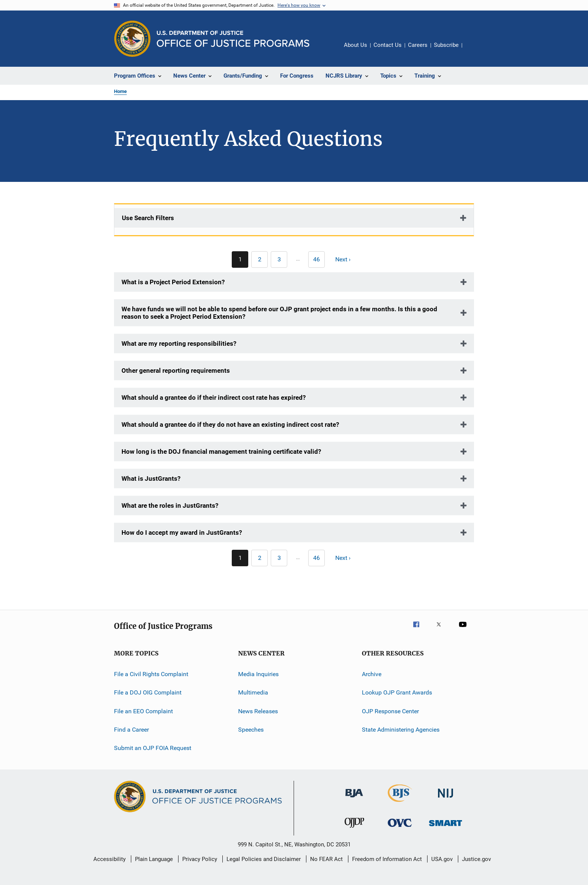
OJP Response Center (390, 711)
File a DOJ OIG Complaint (148, 692)
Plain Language (154, 859)
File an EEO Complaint (143, 711)
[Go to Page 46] (316, 259)
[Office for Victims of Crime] (400, 828)
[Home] (233, 39)
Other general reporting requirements (176, 370)
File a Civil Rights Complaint (151, 674)
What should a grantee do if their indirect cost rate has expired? (214, 397)
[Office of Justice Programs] (132, 39)
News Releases (258, 711)
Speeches (251, 730)
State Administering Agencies (401, 730)
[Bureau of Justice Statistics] (400, 803)
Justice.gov (476, 859)
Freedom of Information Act (387, 859)
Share (474, 50)
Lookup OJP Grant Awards (397, 692)
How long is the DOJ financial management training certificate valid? (221, 451)
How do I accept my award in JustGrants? (182, 532)
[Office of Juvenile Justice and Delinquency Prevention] (354, 829)
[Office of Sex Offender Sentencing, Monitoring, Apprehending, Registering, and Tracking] (445, 827)
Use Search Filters (148, 218)
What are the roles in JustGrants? (170, 505)
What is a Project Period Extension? (173, 282)
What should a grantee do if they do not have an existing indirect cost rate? (230, 424)
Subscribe (446, 45)
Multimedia (253, 692)
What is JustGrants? (151, 478)
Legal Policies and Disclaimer (264, 859)
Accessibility (109, 859)
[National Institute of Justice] (445, 799)
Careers (418, 45)
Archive (372, 674)
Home (120, 91)
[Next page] (346, 259)
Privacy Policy (200, 859)
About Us (355, 45)
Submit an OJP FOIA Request (153, 748)
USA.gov (442, 859)
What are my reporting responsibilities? (179, 343)
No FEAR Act (326, 859)
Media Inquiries (258, 674)
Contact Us (388, 45)
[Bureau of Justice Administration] (354, 799)
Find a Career (131, 730)
